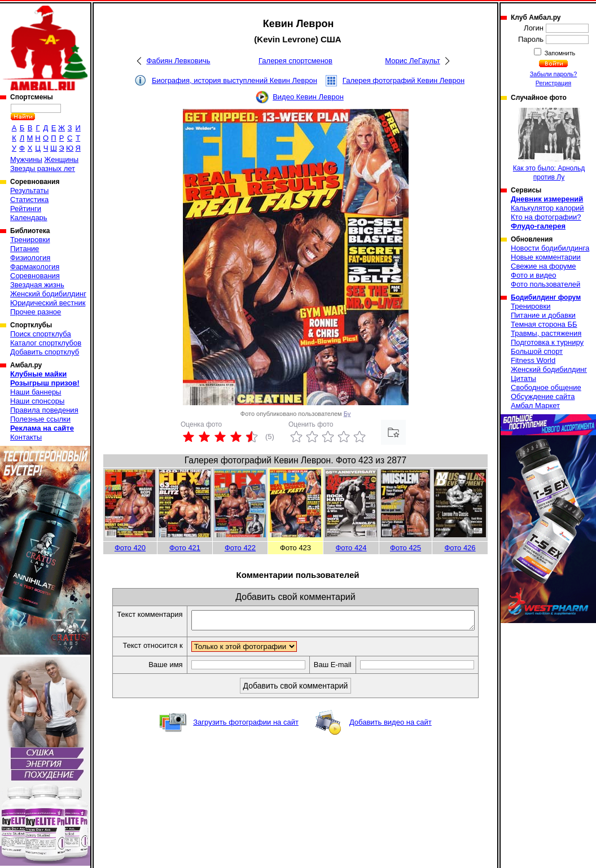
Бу (347, 414)
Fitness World (533, 360)
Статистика (29, 200)
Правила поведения (44, 410)
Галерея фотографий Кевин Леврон (404, 80)
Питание (25, 249)
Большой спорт (537, 351)
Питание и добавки (543, 315)
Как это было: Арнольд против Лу (549, 144)
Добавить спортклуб (45, 352)
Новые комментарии (546, 257)
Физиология (30, 258)
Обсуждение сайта (543, 396)
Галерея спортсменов (295, 61)
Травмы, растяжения (546, 333)
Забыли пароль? (554, 74)
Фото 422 (240, 548)
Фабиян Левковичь (178, 61)
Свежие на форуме (544, 266)
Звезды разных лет (43, 168)
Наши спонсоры (37, 401)
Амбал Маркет (535, 405)
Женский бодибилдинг (48, 294)
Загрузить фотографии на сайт (246, 725)
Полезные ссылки (40, 419)
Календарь (29, 218)
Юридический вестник (48, 303)
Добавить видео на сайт (391, 725)
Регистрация (553, 83)
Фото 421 (185, 548)
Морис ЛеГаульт (412, 61)
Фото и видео (534, 275)
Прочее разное (36, 312)
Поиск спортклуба (41, 334)
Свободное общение (546, 387)
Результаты (29, 190)
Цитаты (523, 378)
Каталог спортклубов (46, 343)
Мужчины (26, 159)
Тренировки (30, 240)
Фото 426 (460, 548)
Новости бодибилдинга (550, 248)
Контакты (26, 437)
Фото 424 (351, 548)
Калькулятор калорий (547, 208)
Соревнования (35, 276)
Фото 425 (406, 548)
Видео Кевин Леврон (308, 97)
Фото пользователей (545, 284)
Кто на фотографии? (546, 217)
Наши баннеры (36, 392)
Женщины (61, 159)
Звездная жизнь (37, 285)
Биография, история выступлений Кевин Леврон (235, 80)
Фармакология (35, 267)
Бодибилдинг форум (546, 297)
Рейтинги (26, 209)
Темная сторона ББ (544, 324)
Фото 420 (130, 548)
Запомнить (559, 53)
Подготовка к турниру (547, 342)
